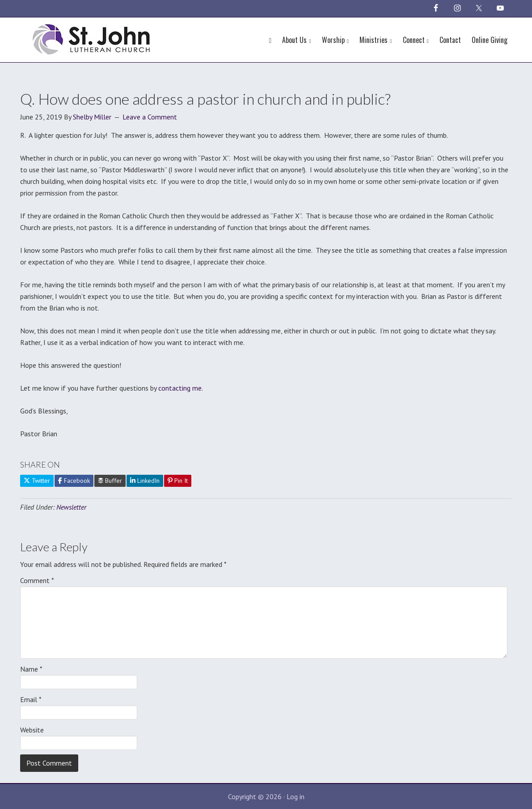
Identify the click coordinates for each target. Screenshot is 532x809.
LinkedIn (145, 481)
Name (31, 669)
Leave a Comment (150, 117)
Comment (37, 580)
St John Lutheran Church (92, 38)
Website (32, 730)
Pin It (178, 481)
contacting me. (181, 388)
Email (31, 699)
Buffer (110, 481)
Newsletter (71, 507)
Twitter (37, 481)
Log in (296, 796)
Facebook (74, 481)
